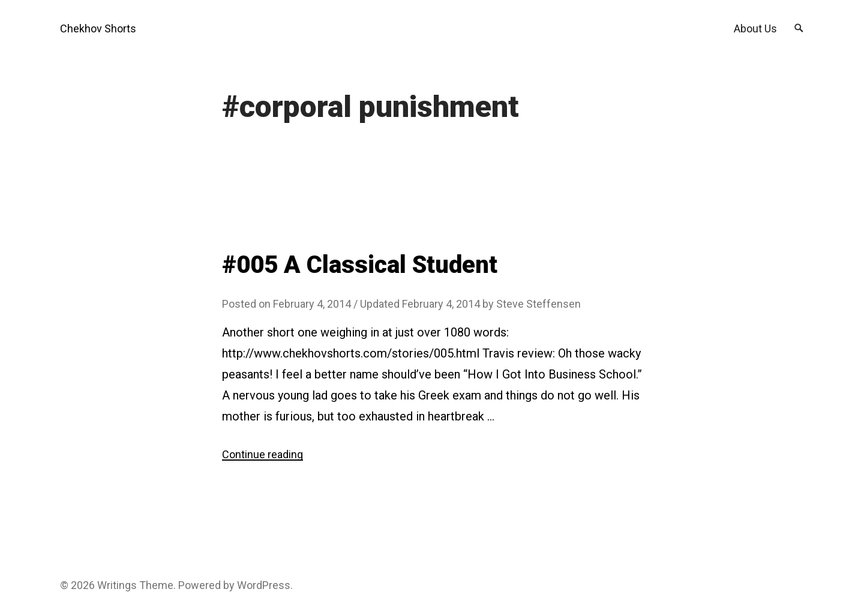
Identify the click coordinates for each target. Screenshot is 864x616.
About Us (755, 28)
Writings (117, 585)
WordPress (264, 585)
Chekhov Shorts (98, 28)
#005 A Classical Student (360, 265)
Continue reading (262, 454)
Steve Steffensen (538, 304)
